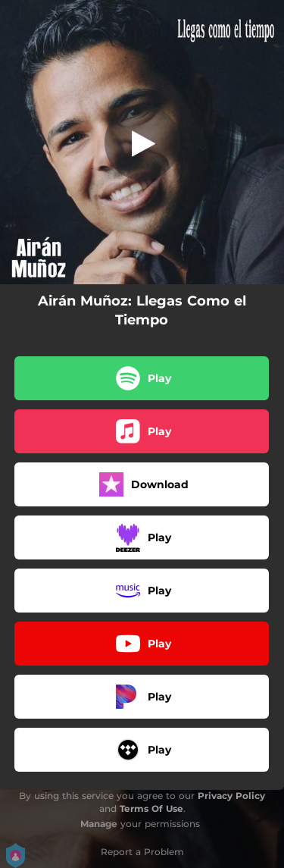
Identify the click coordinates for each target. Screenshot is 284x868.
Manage (99, 824)
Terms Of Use (151, 808)
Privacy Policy (231, 796)
